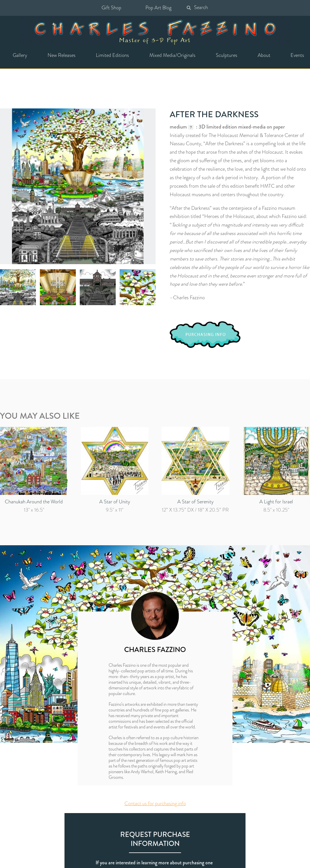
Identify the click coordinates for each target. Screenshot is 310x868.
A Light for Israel (276, 502)
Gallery (20, 55)
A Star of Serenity (195, 502)
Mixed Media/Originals (172, 55)
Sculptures (227, 55)
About (264, 55)
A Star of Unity (115, 502)
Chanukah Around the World (34, 502)
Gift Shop (111, 8)
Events (297, 55)
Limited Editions (112, 55)
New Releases (62, 55)
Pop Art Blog (158, 8)
